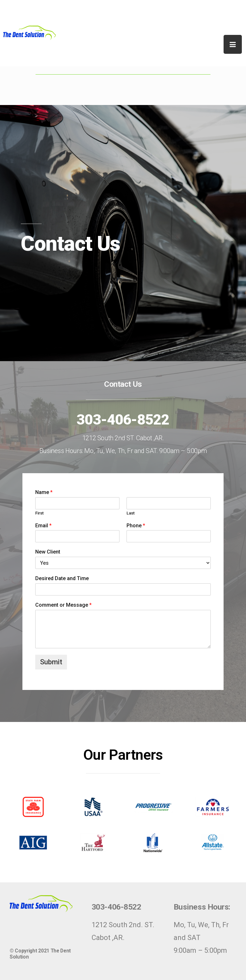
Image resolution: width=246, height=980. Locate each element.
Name (44, 492)
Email (43, 526)
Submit (51, 662)
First (39, 513)
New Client (48, 552)
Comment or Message (63, 605)
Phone (136, 526)
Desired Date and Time (62, 578)
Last (131, 513)
